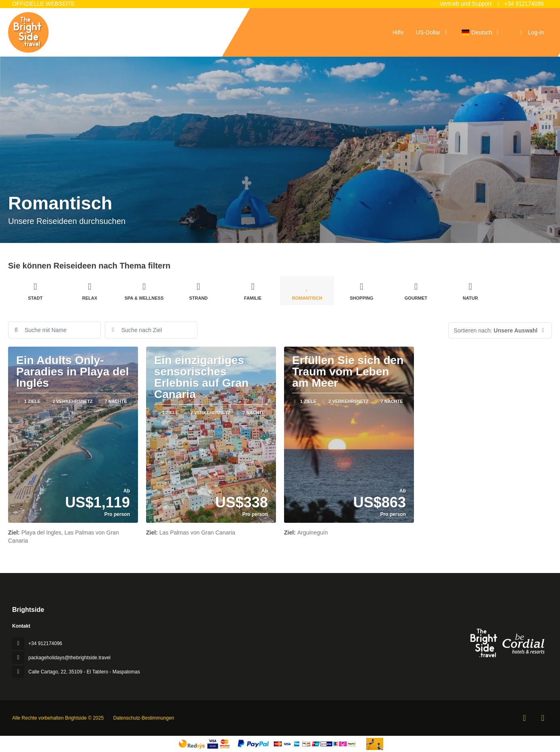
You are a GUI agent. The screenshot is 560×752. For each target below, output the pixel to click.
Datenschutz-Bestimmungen (144, 718)
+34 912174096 (520, 4)
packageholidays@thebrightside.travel (69, 658)
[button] (500, 330)
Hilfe (398, 32)
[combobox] (151, 330)
